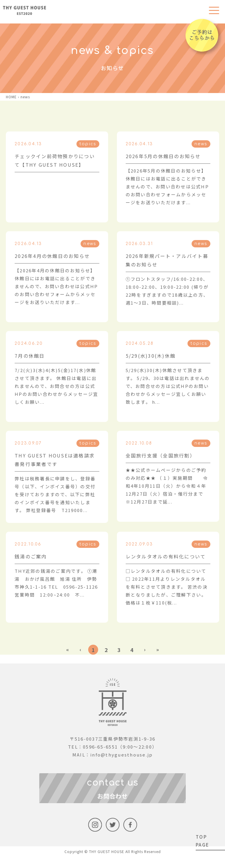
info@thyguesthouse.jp (121, 755)
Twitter (113, 836)
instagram (95, 836)
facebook (130, 836)
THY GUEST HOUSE (107, 863)
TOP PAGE (202, 841)
